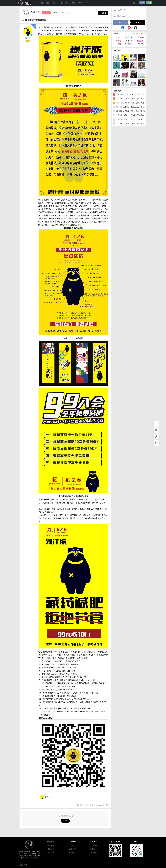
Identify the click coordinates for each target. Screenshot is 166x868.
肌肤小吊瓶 (140, 37)
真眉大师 (129, 37)
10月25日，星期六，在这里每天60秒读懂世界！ (129, 124)
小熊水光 (140, 41)
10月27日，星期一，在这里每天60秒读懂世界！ (129, 115)
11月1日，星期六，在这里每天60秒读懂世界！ (129, 94)
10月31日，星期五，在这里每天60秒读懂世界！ (129, 99)
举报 (81, 805)
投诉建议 (94, 846)
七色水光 (129, 41)
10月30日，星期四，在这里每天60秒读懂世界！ (129, 103)
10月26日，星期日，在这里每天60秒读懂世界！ (129, 119)
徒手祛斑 (140, 44)
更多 (86, 3)
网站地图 (94, 853)
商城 (80, 3)
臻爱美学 (51, 849)
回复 (107, 805)
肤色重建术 (129, 44)
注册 (149, 3)
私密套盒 (72, 853)
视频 (74, 3)
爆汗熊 (28, 38)
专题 (61, 3)
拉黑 (77, 805)
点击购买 (142, 34)
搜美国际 (25, 3)
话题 (67, 3)
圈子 (48, 3)
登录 (142, 3)
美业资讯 (36, 12)
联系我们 (94, 849)
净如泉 (118, 37)
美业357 (72, 846)
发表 (103, 13)
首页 (41, 3)
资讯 (54, 3)
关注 (46, 13)
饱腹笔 (118, 41)
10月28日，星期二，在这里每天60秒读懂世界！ (129, 111)
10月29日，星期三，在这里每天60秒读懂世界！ (129, 107)
